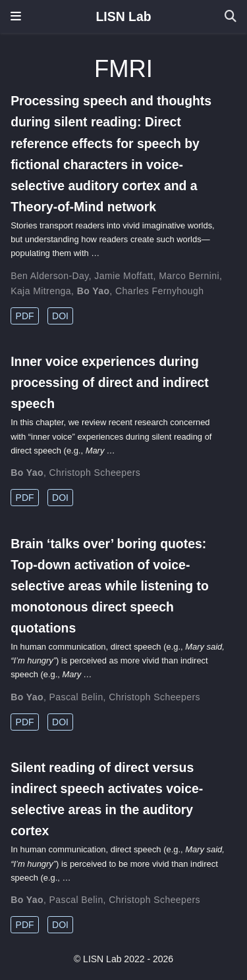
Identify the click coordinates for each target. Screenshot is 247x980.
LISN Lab (123, 16)
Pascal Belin (76, 697)
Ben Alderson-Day (50, 276)
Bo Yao (94, 291)
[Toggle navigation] (16, 16)
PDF (25, 316)
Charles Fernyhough (159, 291)
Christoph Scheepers (95, 473)
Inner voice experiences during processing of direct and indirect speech (110, 382)
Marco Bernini (189, 276)
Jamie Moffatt (123, 276)
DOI (60, 316)
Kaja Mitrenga (41, 291)
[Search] (231, 17)
